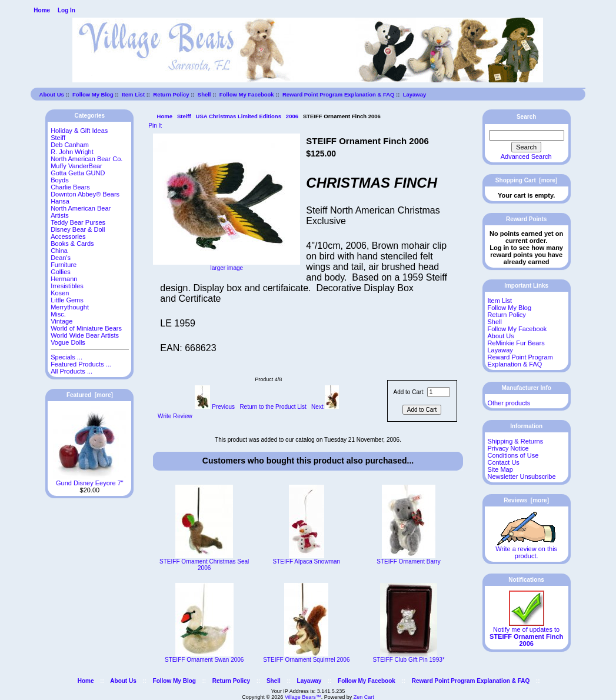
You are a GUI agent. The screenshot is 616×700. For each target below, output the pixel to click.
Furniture (64, 265)
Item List (133, 94)
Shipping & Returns (515, 441)
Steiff (184, 116)
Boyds (60, 180)
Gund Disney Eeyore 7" (90, 480)
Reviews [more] (526, 500)
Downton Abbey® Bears (85, 194)
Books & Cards (72, 244)
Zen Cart (364, 697)
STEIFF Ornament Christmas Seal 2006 (204, 565)
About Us (52, 94)
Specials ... (66, 357)
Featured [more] (90, 395)
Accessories (68, 236)
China (59, 251)
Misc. (58, 314)
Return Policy (171, 94)
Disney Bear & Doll (78, 229)
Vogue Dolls (68, 342)
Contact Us (503, 462)
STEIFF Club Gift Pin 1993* (408, 660)
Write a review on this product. (526, 549)
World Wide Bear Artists (85, 335)
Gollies (61, 272)
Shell (204, 94)
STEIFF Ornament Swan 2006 (204, 660)
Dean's (61, 258)
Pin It (155, 126)
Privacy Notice (508, 448)
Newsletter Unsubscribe (521, 476)
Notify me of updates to (526, 634)
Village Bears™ (303, 697)
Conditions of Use (513, 455)
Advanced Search (526, 156)
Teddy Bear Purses (78, 222)
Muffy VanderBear (76, 166)
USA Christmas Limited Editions (239, 116)
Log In (66, 10)
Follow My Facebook (247, 94)
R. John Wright (72, 152)
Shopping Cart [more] (527, 180)
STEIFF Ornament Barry (408, 561)
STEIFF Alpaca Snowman (307, 561)
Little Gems (67, 300)
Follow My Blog (93, 94)
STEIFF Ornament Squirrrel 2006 (306, 660)
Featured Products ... (81, 364)
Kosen (60, 293)
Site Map (500, 469)
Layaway (415, 94)
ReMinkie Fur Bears (516, 343)
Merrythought (70, 307)
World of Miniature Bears (86, 328)
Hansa (60, 201)
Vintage (61, 321)
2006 (292, 116)
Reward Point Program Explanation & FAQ (339, 94)
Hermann (64, 279)
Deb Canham (70, 145)
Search (526, 117)
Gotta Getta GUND (78, 173)
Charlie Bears (70, 187)
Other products (509, 403)
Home (42, 10)
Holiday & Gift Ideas (79, 131)
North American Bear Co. (86, 159)
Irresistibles (67, 286)
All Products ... (71, 371)
